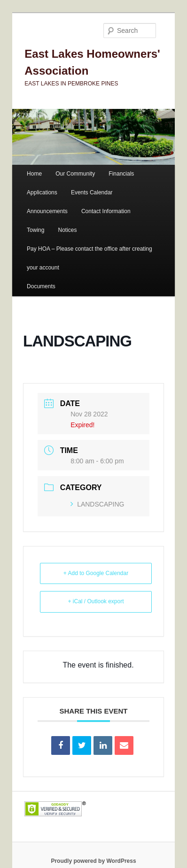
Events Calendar (92, 192)
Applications (42, 192)
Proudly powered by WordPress (93, 861)
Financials (121, 174)
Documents (41, 286)
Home (34, 174)
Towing (35, 230)
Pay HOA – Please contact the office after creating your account (90, 258)
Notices (68, 230)
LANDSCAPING (97, 504)
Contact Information (106, 211)
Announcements (47, 211)
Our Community (75, 174)
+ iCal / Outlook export (96, 601)
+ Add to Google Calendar (96, 573)
